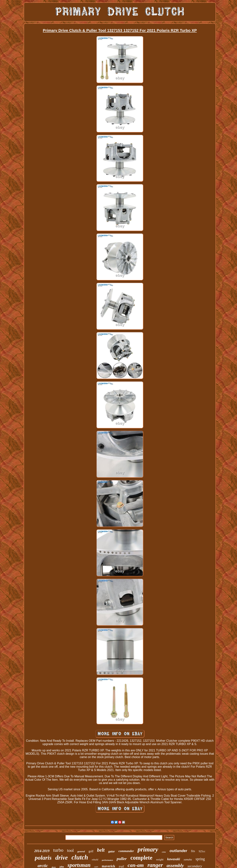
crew (164, 852)
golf (91, 851)
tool (70, 850)
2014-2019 (42, 851)
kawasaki (174, 859)
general (81, 851)
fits (193, 851)
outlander (178, 851)
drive (61, 858)
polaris (43, 858)
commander (126, 851)
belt (101, 850)
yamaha (188, 860)
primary (148, 849)
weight (160, 859)
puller (122, 859)
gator (112, 851)
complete (141, 858)
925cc (202, 851)
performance (107, 860)
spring (200, 859)
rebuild (95, 860)
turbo (58, 850)
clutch (80, 857)
